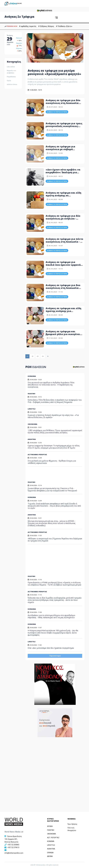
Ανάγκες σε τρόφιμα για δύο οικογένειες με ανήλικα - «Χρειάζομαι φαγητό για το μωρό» (63, 220)
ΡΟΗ (36, 367)
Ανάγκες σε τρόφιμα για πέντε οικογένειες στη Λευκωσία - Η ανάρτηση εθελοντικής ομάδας (64, 243)
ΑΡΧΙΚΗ (50, 826)
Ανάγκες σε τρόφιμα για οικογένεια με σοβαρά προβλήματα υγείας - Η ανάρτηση (60, 151)
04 (43, 356)
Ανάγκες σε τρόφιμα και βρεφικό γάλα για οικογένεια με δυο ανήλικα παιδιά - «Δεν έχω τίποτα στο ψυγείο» (64, 336)
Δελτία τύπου (12, 84)
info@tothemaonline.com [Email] (14, 853)
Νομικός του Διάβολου (11, 72)
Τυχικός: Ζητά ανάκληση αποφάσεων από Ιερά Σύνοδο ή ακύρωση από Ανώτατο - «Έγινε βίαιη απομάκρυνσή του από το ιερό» (54, 506)
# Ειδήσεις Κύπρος (46, 26)
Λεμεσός (19, 43)
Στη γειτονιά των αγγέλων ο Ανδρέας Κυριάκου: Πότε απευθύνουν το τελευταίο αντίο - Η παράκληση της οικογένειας (51, 385)
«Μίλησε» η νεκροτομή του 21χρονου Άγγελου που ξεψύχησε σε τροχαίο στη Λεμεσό (55, 540)
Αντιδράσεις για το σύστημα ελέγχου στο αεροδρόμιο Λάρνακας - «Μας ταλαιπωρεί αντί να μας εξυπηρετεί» (51, 616)
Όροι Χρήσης (72, 824)
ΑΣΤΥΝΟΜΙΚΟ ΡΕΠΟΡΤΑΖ (37, 532)
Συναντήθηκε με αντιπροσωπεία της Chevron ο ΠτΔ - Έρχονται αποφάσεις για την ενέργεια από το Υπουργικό (52, 489)
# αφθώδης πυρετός (28, 26)
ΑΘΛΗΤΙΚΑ (32, 515)
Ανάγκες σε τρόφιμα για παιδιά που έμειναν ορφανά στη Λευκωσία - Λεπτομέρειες (64, 265)
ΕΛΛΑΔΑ (50, 853)
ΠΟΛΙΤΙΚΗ (31, 394)
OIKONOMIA (52, 834)
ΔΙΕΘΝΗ (50, 856)
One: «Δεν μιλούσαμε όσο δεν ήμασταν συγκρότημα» (51, 648)
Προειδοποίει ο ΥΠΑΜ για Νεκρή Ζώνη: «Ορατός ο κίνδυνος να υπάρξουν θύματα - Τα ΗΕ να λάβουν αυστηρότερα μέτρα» (55, 584)
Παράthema (11, 77)
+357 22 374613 (13, 847)
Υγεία (9, 81)
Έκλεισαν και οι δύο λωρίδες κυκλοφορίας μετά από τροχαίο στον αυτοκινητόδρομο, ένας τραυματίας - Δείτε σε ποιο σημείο (55, 600)
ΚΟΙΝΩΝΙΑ (32, 376)
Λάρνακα (19, 48)
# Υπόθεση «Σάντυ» (64, 26)
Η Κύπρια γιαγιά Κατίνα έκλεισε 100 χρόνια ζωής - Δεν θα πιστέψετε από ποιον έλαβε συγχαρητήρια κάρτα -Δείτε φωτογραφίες (53, 633)
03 (38, 356)
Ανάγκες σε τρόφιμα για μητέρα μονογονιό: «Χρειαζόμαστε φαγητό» (54, 72)
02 (33, 356)
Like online (11, 67)
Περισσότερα (55, 656)
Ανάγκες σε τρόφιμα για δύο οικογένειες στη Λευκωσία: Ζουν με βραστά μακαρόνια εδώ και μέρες (63, 104)
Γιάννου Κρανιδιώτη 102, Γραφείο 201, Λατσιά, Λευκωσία (13, 839)
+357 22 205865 (13, 845)
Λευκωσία (20, 38)
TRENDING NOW (11, 26)
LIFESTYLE (32, 642)
